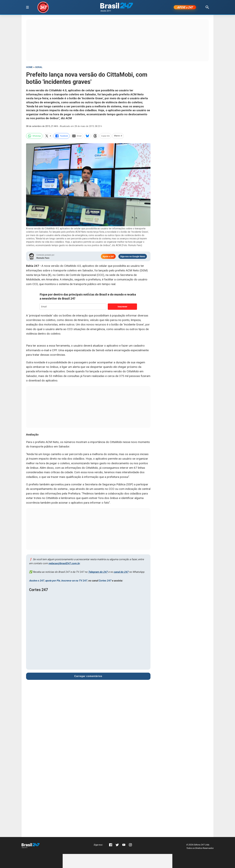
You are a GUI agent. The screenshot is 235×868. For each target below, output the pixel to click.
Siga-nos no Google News (133, 257)
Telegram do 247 (98, 572)
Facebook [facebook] (62, 137)
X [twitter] (48, 137)
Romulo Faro (43, 259)
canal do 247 (121, 572)
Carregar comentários (88, 677)
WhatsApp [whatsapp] (34, 137)
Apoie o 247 (108, 257)
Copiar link (105, 137)
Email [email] (77, 137)
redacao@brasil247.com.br (64, 564)
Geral (39, 68)
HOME (29, 68)
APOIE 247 (185, 8)
